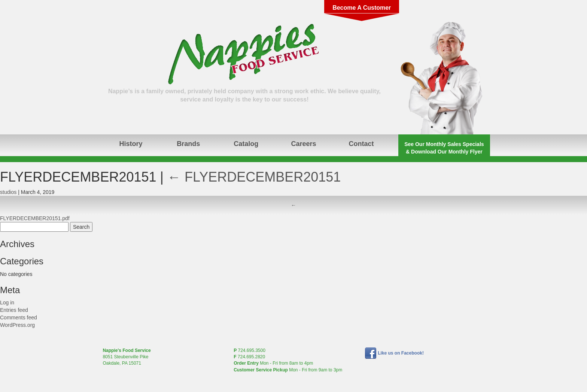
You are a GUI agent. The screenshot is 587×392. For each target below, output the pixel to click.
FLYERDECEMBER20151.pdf (35, 218)
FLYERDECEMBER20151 (254, 177)
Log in (7, 303)
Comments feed (19, 317)
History (131, 144)
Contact (361, 144)
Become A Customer (362, 8)
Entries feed (14, 310)
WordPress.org (17, 325)
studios (8, 192)
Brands (188, 144)
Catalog (246, 144)
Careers (304, 144)
